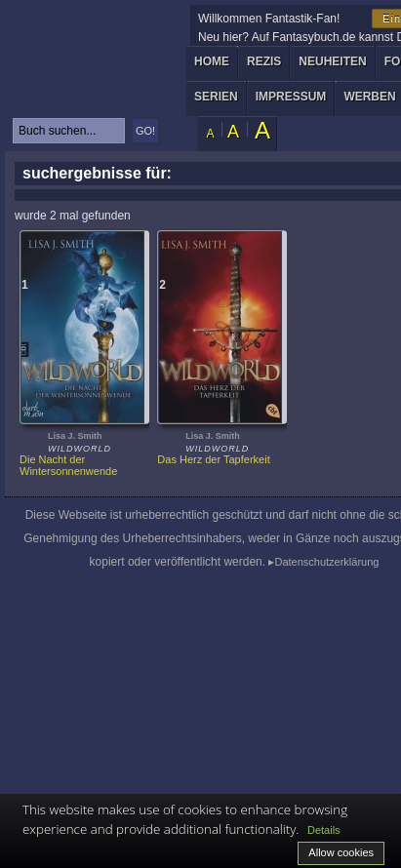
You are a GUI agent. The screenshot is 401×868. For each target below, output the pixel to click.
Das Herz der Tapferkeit (213, 459)
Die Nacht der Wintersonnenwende (68, 465)
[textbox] (69, 131)
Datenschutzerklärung (326, 562)
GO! (145, 131)
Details (324, 830)
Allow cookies (341, 852)
